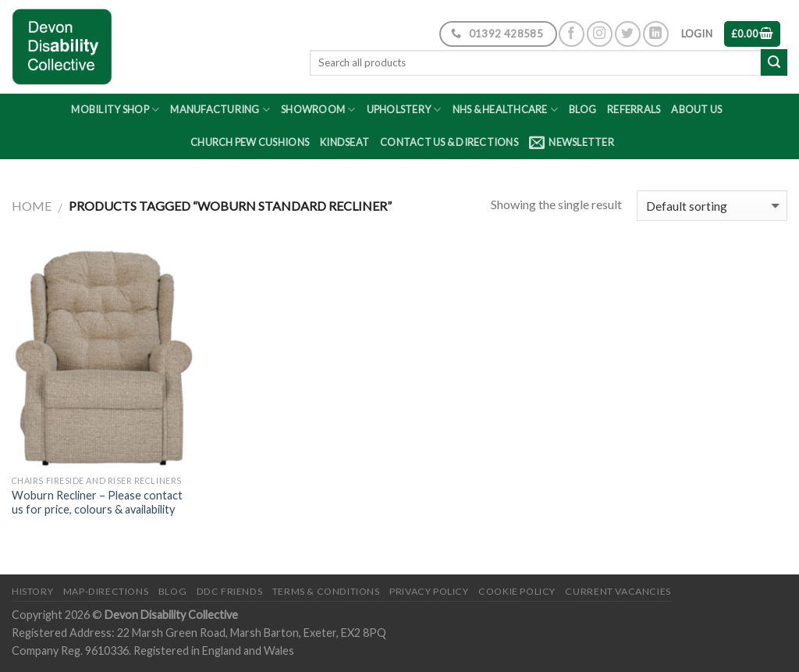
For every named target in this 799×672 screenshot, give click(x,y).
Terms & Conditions (326, 591)
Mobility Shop (115, 110)
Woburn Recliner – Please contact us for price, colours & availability (97, 503)
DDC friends (230, 591)
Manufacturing (220, 110)
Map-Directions (106, 591)
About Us (696, 109)
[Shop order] (712, 206)
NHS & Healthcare (506, 110)
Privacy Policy (429, 591)
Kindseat (344, 142)
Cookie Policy (517, 591)
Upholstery (404, 110)
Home (32, 206)
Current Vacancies (618, 591)
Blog (582, 109)
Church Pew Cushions (250, 142)
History (32, 591)
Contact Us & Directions (449, 142)
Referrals (634, 109)
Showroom (318, 110)
